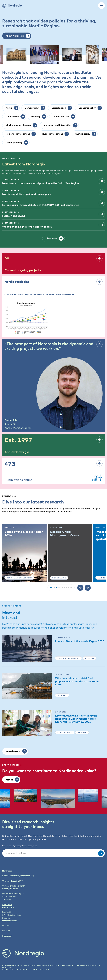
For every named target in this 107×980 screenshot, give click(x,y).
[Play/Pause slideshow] (51, 587)
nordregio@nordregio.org (19, 875)
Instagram (6, 936)
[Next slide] (88, 587)
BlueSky (6, 931)
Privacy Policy (42, 969)
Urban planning (12, 577)
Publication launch (68, 658)
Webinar (89, 658)
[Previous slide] (80, 587)
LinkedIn (6, 925)
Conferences (65, 732)
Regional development (62, 577)
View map (6, 904)
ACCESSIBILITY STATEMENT (16, 969)
